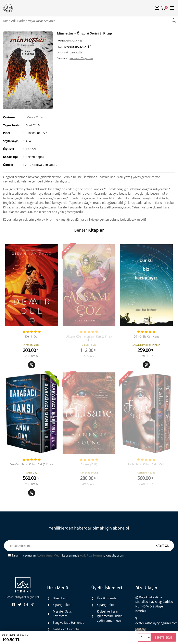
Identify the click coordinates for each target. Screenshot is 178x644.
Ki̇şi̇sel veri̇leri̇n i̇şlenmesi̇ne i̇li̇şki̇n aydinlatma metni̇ (110, 616)
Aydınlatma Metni (49, 555)
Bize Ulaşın (61, 598)
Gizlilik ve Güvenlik (66, 629)
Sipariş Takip (62, 605)
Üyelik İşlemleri (108, 598)
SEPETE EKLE (163, 637)
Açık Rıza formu (91, 555)
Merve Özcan (36, 117)
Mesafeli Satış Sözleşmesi (62, 614)
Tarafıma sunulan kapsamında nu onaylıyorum (66, 555)
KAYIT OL (162, 546)
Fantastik (76, 52)
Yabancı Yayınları (81, 58)
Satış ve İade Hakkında (68, 622)
